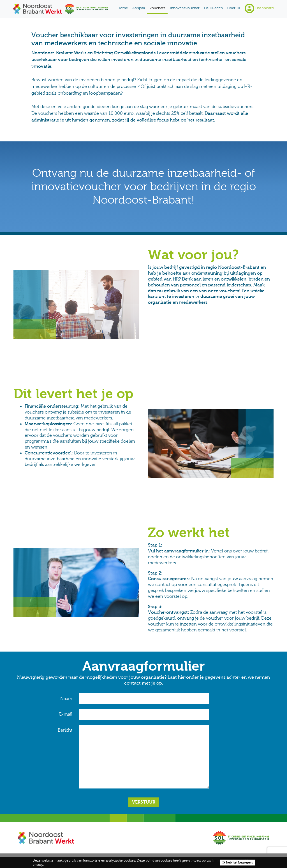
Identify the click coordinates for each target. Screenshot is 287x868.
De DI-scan (213, 8)
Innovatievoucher (185, 8)
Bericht (65, 730)
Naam (66, 699)
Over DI (234, 8)
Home (123, 8)
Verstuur (144, 802)
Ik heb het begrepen (238, 863)
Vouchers (157, 8)
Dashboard (259, 8)
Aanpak (139, 8)
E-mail (66, 714)
